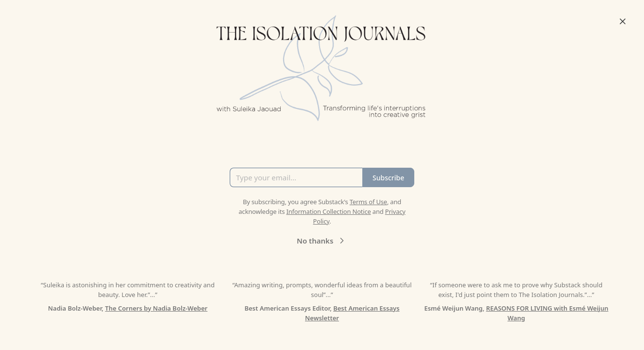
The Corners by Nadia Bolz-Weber (156, 308)
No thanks (322, 241)
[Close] (623, 21)
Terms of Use (368, 202)
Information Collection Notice (328, 211)
